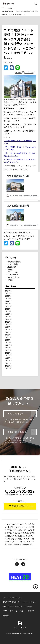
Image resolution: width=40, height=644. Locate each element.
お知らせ (10, 8)
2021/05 (8, 343)
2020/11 (8, 358)
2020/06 (8, 369)
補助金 (10, 280)
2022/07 (8, 306)
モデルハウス (13, 272)
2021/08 (8, 335)
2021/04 (8, 345)
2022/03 (8, 317)
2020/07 (8, 366)
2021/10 (8, 330)
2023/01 (8, 299)
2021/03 (8, 348)
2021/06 (8, 340)
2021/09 (8, 332)
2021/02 (8, 350)
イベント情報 (13, 264)
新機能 (10, 269)
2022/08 (8, 304)
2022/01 (8, 322)
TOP (3, 8)
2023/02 (8, 296)
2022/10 (8, 301)
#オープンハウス (29, 72)
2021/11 (8, 327)
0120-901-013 (20, 492)
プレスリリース (13, 277)
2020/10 (8, 361)
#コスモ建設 (18, 72)
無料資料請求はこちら (21, 506)
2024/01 (8, 291)
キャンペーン (13, 275)
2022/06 (8, 309)
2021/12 (8, 325)
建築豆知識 (12, 267)
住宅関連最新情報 (14, 262)
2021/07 (8, 337)
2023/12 (8, 293)
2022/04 (8, 314)
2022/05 (8, 312)
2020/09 (8, 363)
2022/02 (8, 319)
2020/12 (8, 356)
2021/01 (8, 353)
